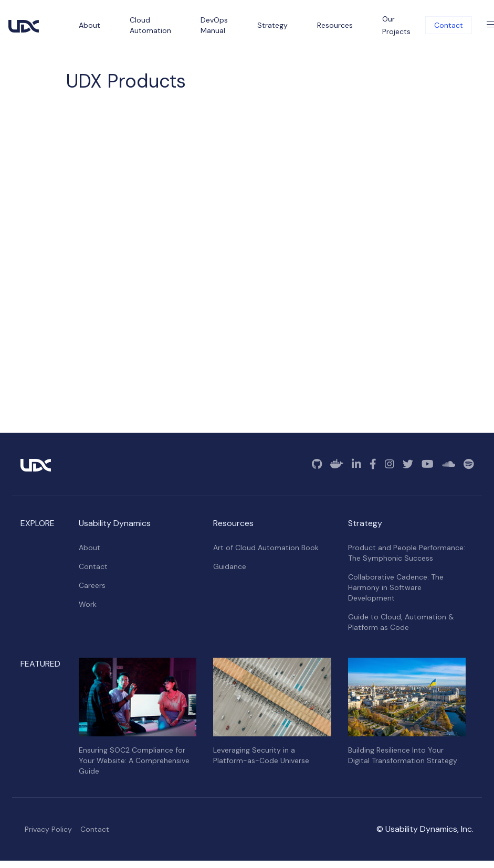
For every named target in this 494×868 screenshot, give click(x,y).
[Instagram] (390, 464)
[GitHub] (317, 464)
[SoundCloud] (449, 464)
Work (88, 604)
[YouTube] (428, 464)
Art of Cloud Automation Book (266, 548)
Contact (449, 25)
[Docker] (337, 464)
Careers (92, 585)
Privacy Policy (48, 829)
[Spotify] (469, 464)
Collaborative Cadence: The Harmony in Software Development (396, 587)
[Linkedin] (356, 464)
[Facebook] (373, 464)
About (90, 548)
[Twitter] (408, 464)
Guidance (230, 566)
